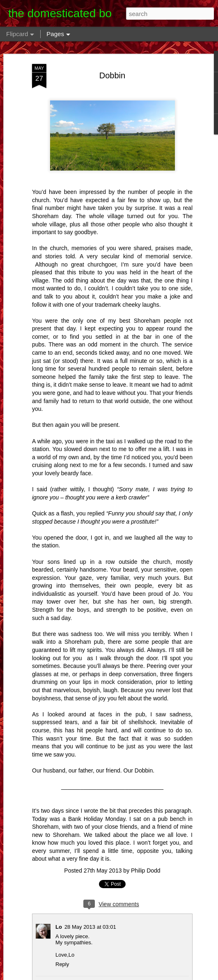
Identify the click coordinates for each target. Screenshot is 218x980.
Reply (62, 964)
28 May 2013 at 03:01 (90, 927)
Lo (59, 927)
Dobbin (112, 75)
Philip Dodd (146, 871)
